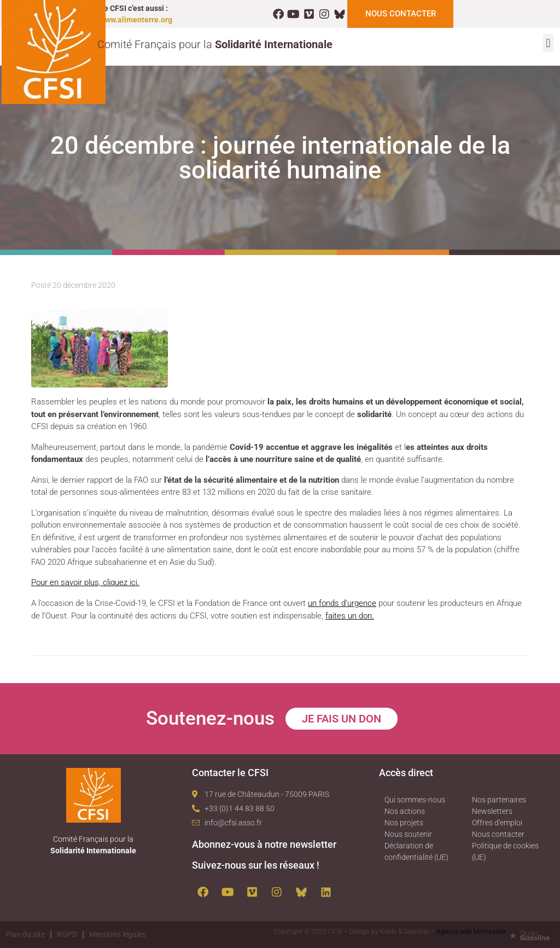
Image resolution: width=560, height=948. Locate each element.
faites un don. (350, 615)
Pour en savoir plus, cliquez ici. (85, 582)
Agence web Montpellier (471, 931)
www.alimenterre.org (136, 20)
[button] (548, 43)
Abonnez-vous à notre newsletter (264, 844)
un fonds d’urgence (342, 603)
